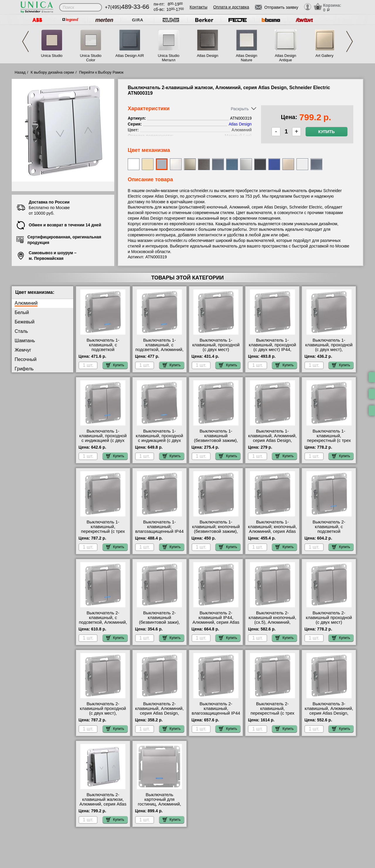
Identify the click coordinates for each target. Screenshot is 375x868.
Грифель (24, 369)
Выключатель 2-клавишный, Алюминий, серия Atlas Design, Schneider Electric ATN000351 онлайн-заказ (159, 716)
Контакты (198, 7)
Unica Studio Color (91, 58)
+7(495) (127, 7)
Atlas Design (208, 56)
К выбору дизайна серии (52, 72)
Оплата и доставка (231, 7)
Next (350, 41)
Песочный (26, 359)
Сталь (21, 331)
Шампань (25, 341)
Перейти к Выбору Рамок (101, 72)
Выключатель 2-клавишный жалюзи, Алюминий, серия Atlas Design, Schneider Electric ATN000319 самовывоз (103, 806)
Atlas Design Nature (247, 58)
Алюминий (26, 303)
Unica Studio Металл (169, 58)
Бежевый (25, 322)
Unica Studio (52, 56)
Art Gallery (324, 56)
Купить (326, 132)
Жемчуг (23, 350)
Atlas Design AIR (130, 56)
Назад (20, 72)
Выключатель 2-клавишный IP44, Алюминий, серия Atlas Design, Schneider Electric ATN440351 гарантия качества (216, 625)
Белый (22, 312)
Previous (25, 41)
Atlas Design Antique (285, 58)
